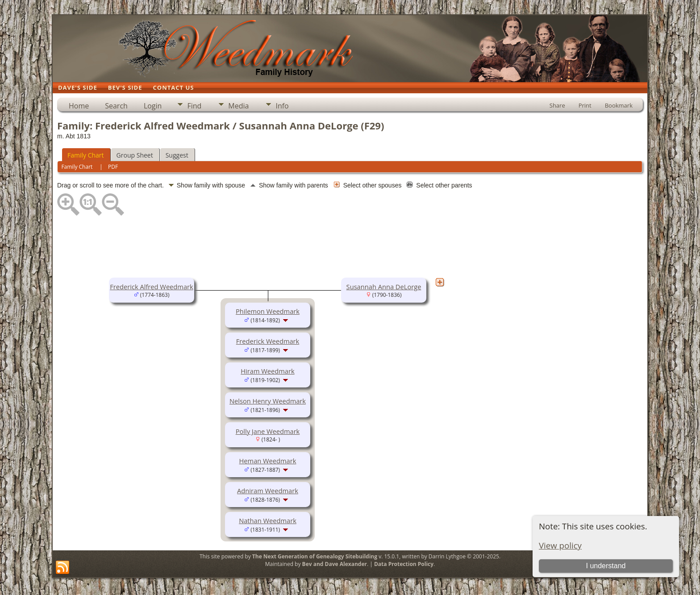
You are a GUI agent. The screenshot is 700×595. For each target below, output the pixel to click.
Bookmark (619, 105)
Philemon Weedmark (268, 311)
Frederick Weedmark (268, 341)
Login (153, 106)
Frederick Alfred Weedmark (151, 287)
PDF (113, 167)
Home (79, 106)
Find (194, 106)
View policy (560, 545)
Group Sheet (135, 155)
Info (282, 106)
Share (557, 105)
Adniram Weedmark (268, 491)
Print (585, 105)
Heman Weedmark (268, 461)
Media (238, 106)
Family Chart (86, 155)
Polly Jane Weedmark (268, 431)
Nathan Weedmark (268, 520)
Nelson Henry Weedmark (268, 401)
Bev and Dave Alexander (335, 564)
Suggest (177, 155)
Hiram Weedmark (267, 371)
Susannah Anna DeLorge (384, 287)
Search (116, 106)
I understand (606, 566)
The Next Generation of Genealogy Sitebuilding (315, 556)
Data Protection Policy (404, 564)
